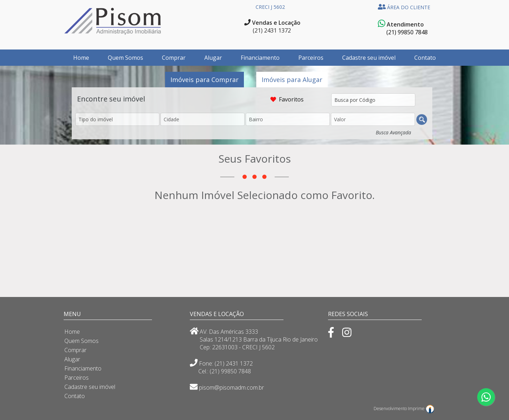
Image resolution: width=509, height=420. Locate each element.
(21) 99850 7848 (407, 32)
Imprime (421, 407)
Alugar (213, 58)
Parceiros (311, 58)
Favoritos (292, 99)
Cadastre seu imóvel (369, 58)
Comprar (174, 58)
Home (81, 58)
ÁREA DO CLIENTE (404, 7)
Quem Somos (125, 58)
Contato (425, 58)
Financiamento (260, 58)
